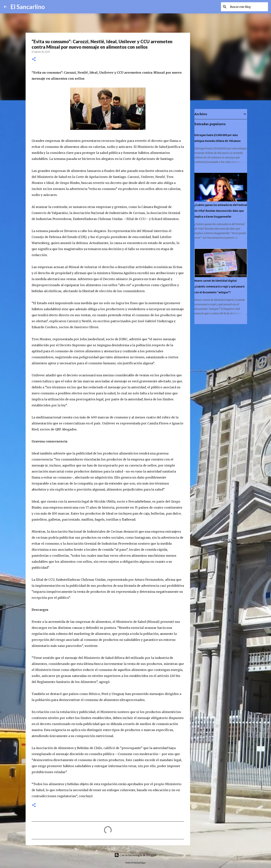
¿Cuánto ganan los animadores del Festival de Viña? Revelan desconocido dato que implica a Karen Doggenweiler (221, 211)
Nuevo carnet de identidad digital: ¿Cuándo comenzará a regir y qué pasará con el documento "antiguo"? (219, 287)
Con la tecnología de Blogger (136, 855)
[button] (34, 59)
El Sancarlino (28, 7)
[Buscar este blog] (248, 7)
